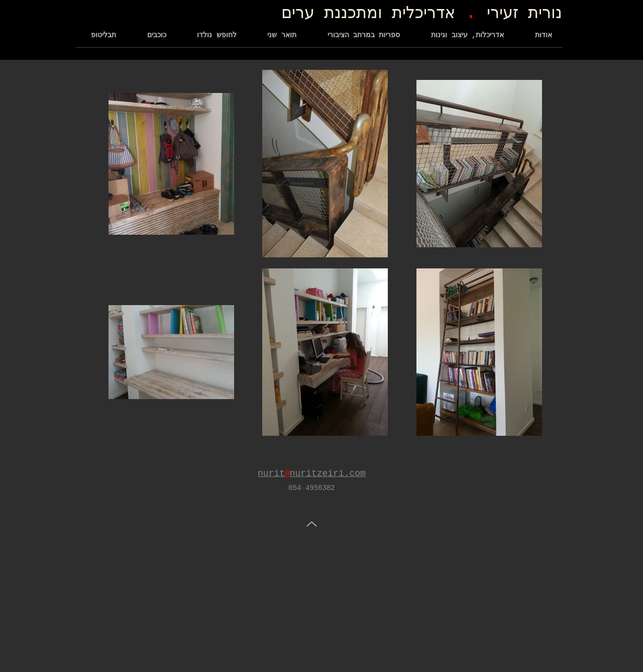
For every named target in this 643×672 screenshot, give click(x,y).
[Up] (312, 524)
